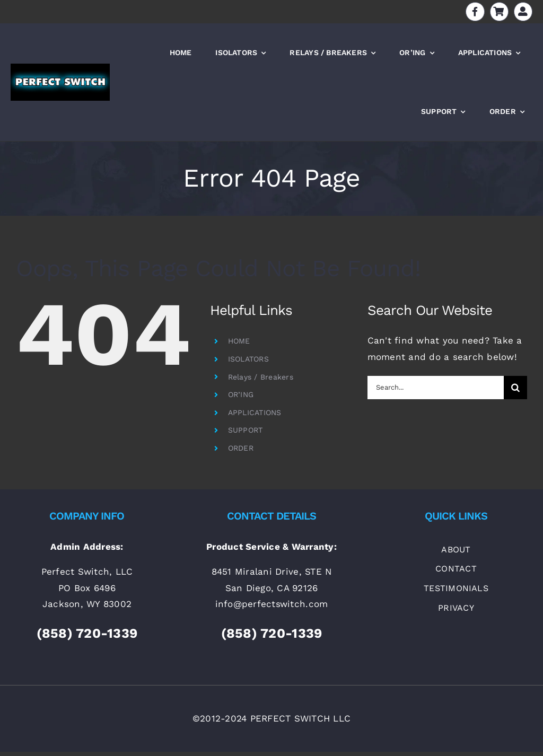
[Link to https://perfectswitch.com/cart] (499, 11)
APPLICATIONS (255, 412)
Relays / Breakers (261, 377)
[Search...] (436, 388)
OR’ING (241, 394)
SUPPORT (246, 430)
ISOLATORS (248, 359)
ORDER (241, 448)
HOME (239, 341)
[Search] (515, 388)
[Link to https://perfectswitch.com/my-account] (523, 11)
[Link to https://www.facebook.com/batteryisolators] (475, 11)
